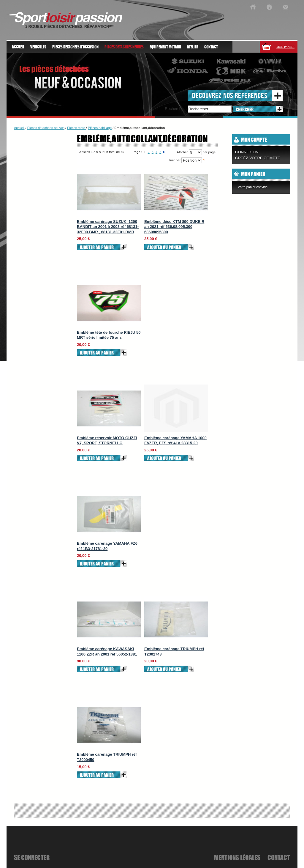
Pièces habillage (100, 128)
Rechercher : (176, 109)
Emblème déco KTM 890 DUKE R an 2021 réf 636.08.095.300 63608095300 (174, 227)
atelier (193, 47)
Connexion (247, 152)
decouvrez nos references (230, 95)
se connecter (32, 857)
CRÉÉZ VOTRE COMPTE (258, 158)
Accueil (18, 47)
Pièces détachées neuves (46, 128)
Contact (211, 47)
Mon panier (285, 47)
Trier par (174, 160)
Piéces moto (77, 128)
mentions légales (237, 857)
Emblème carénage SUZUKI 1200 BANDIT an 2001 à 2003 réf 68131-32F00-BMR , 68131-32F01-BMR (108, 227)
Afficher (182, 152)
